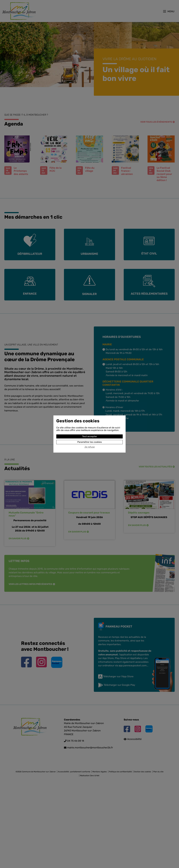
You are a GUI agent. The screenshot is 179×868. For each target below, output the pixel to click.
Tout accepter (90, 436)
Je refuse (90, 447)
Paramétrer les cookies (90, 442)
